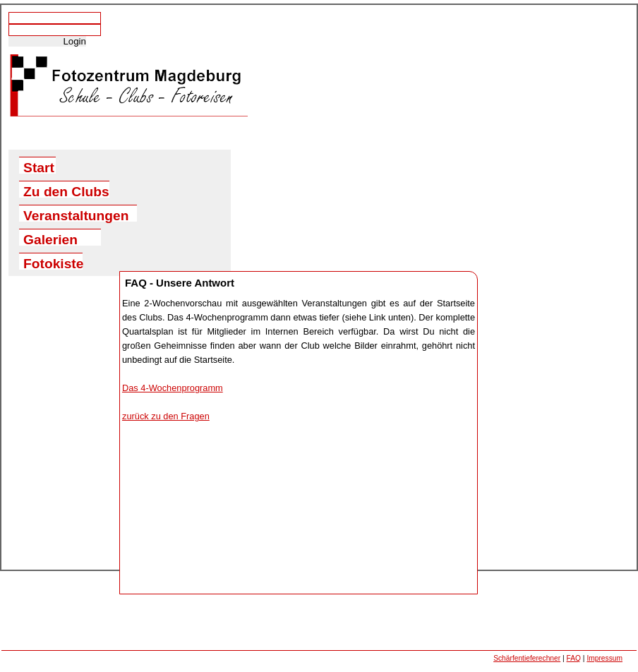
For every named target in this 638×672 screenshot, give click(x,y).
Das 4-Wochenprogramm (173, 388)
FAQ (574, 658)
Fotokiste (53, 263)
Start (39, 167)
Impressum (604, 658)
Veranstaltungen (76, 215)
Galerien (50, 239)
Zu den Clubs (66, 191)
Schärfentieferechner (527, 658)
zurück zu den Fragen (166, 416)
